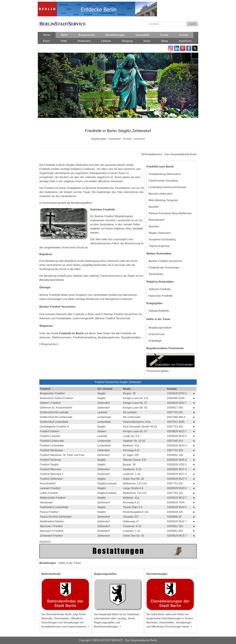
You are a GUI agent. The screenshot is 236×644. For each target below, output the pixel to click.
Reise (165, 41)
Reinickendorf (157, 220)
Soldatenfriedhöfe (159, 311)
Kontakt (184, 35)
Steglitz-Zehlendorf (159, 233)
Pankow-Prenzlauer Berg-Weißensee (170, 213)
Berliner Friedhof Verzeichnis (165, 261)
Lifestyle (106, 41)
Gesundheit (142, 35)
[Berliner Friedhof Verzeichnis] (113, 318)
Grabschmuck (157, 334)
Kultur (147, 41)
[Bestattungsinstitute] (52, 280)
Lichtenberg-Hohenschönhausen (167, 187)
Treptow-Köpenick (159, 246)
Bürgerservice (87, 35)
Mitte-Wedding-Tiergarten (163, 200)
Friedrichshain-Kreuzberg (163, 181)
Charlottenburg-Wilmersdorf (165, 174)
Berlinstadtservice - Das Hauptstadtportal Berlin (169, 154)
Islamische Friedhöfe (161, 296)
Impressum (185, 41)
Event (46, 41)
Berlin (64, 35)
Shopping (127, 41)
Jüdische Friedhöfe (160, 289)
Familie (164, 35)
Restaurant (84, 41)
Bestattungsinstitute (160, 328)
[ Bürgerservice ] (49, 344)
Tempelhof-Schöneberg (162, 239)
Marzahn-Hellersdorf (160, 194)
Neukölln (154, 207)
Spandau (154, 226)
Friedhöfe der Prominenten (164, 268)
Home (47, 35)
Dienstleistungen (115, 35)
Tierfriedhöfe (156, 274)
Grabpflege (155, 341)
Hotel (64, 41)
